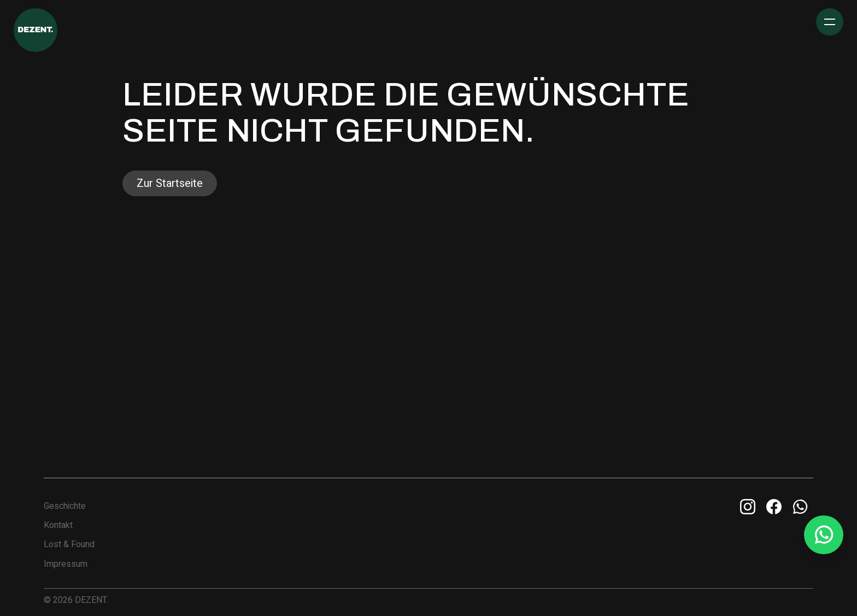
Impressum (66, 564)
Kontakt (58, 525)
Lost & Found (69, 544)
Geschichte (65, 506)
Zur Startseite (170, 183)
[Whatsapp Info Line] (823, 535)
